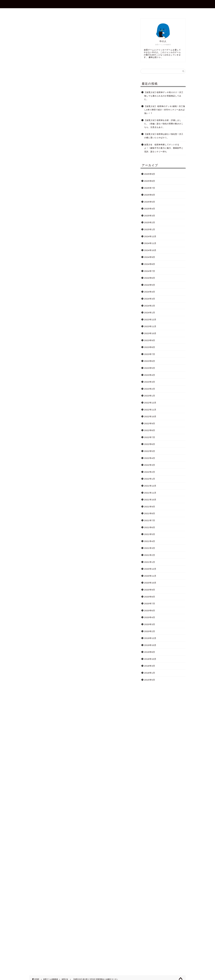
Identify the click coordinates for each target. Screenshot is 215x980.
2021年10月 (150, 500)
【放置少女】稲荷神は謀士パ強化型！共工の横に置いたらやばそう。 (164, 136)
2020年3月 (150, 624)
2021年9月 (150, 507)
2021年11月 (150, 493)
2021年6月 (150, 527)
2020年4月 (150, 617)
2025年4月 (150, 209)
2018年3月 (150, 666)
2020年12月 (150, 569)
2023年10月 (150, 333)
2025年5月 (150, 202)
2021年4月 (150, 541)
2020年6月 (150, 610)
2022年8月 (150, 430)
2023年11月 (150, 326)
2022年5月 (150, 451)
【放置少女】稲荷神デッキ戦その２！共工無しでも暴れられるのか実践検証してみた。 (164, 96)
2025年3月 (150, 216)
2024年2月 (150, 306)
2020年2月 (150, 631)
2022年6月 (150, 444)
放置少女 (34, 22)
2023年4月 (150, 375)
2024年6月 (150, 278)
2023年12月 (150, 320)
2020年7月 (150, 604)
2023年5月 (150, 368)
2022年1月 (150, 479)
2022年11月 (150, 410)
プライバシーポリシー (132, 12)
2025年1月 (150, 229)
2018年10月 (150, 659)
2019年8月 (150, 652)
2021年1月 (150, 562)
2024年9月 (150, 257)
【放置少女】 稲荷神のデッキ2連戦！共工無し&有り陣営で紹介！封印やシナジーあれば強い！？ (165, 110)
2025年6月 (150, 195)
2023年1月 (150, 396)
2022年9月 (150, 423)
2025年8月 (150, 181)
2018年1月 (150, 673)
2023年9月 (150, 340)
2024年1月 (150, 313)
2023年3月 (150, 382)
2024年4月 (150, 292)
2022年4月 (150, 458)
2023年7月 (150, 354)
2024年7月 (150, 271)
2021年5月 (150, 534)
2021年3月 (150, 548)
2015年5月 (150, 680)
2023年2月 (150, 389)
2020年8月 (150, 597)
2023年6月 (150, 361)
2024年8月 (150, 264)
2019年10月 (150, 645)
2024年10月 (150, 250)
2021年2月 (150, 555)
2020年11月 (150, 576)
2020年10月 (150, 583)
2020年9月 (150, 590)
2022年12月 (150, 403)
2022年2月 (150, 472)
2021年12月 (150, 486)
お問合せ (110, 12)
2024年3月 (150, 299)
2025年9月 (150, 174)
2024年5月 (150, 285)
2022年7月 (150, 437)
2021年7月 (150, 520)
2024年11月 (150, 243)
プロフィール (92, 12)
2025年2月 (150, 222)
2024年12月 (150, 236)
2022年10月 (150, 416)
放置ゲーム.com (107, 4)
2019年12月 (150, 638)
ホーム (75, 12)
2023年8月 (150, 347)
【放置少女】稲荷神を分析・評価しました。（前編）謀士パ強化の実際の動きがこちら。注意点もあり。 (164, 124)
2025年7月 (150, 188)
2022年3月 (150, 465)
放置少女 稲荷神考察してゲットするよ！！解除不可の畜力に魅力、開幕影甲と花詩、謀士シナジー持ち (164, 148)
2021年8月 (150, 513)
